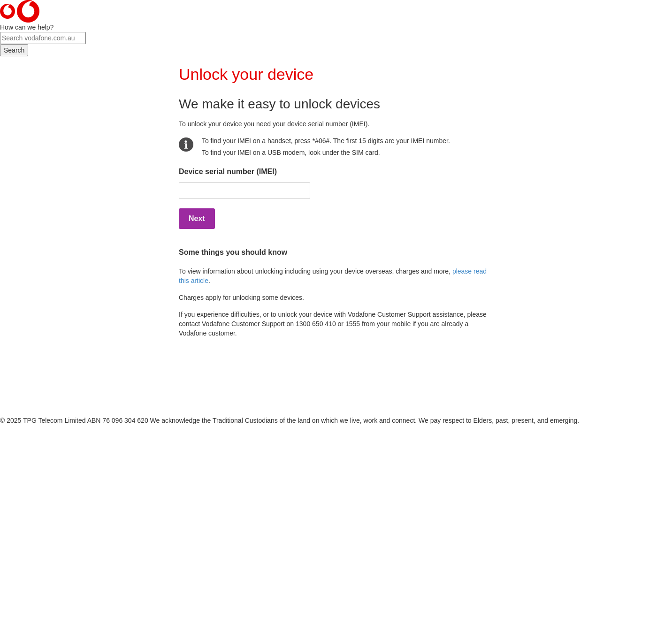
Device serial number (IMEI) (228, 172)
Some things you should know (233, 252)
